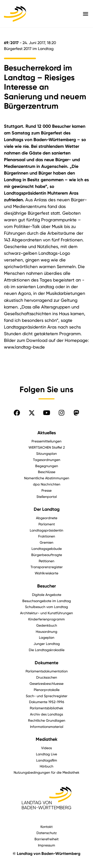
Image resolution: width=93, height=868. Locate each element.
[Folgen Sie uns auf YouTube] (47, 413)
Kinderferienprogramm (46, 619)
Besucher (46, 586)
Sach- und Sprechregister (47, 696)
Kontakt (46, 827)
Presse (46, 490)
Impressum (46, 845)
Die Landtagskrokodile (47, 650)
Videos (46, 748)
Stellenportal (47, 497)
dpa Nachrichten (47, 484)
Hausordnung (46, 631)
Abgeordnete (47, 518)
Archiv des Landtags (46, 714)
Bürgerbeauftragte (47, 555)
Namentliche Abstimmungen (47, 478)
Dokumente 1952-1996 (47, 702)
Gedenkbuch (47, 625)
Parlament (47, 524)
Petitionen (46, 561)
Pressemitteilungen (46, 441)
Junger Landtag (47, 644)
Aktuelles (47, 433)
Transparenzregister (47, 567)
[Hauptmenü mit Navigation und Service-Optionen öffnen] (86, 14)
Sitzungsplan (46, 453)
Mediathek (46, 739)
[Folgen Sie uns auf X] (32, 413)
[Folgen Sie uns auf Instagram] (62, 413)
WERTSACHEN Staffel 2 (47, 447)
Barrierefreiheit (46, 839)
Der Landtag (47, 509)
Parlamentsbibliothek (46, 708)
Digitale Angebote (47, 595)
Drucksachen (47, 677)
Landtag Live (46, 754)
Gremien (46, 542)
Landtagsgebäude (47, 549)
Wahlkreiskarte (46, 573)
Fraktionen (47, 536)
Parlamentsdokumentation (47, 671)
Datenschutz (47, 833)
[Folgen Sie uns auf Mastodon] (76, 413)
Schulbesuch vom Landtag (46, 607)
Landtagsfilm (47, 760)
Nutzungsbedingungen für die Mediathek (46, 772)
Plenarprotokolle (47, 690)
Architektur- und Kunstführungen (46, 613)
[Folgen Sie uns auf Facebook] (17, 413)
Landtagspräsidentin (46, 530)
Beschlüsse (47, 472)
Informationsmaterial (47, 727)
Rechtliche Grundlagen (47, 720)
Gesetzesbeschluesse (46, 683)
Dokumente (46, 663)
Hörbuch (46, 766)
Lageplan (47, 637)
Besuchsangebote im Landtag (47, 601)
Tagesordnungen (47, 460)
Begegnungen (47, 466)
